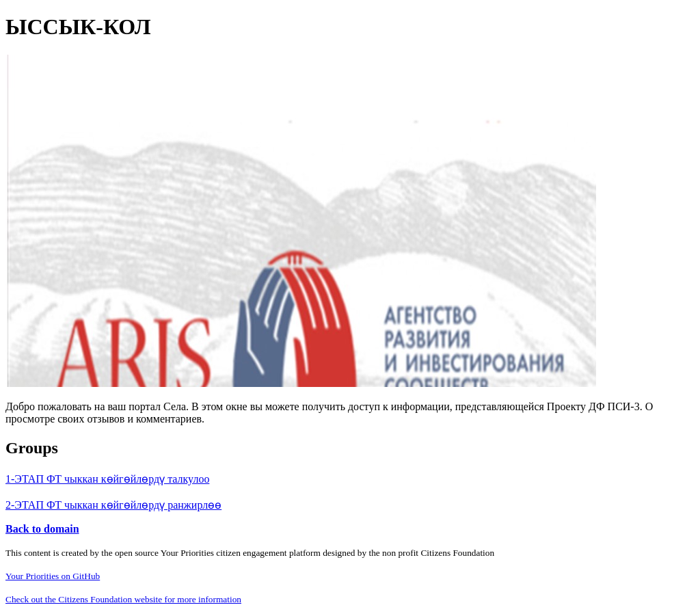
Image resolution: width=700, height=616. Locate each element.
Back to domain (42, 529)
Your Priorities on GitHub (53, 576)
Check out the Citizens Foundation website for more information (123, 599)
